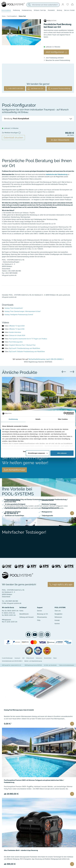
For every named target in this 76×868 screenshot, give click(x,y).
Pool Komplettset (6, 10)
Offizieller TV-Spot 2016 (17, 329)
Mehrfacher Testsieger (49, 504)
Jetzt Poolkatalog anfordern (55, 58)
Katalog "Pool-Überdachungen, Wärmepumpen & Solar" (23, 311)
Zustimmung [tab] (13, 419)
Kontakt (57, 620)
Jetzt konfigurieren (56, 52)
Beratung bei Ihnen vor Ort (50, 508)
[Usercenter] (63, 5)
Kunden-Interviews (15, 332)
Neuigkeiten (58, 614)
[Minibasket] (72, 5)
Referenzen (58, 617)
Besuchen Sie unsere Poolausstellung (58, 60)
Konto (21, 611)
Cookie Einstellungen (7, 658)
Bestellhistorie (24, 614)
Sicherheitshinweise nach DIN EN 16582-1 (46, 359)
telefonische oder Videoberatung (57, 174)
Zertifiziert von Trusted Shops (14, 516)
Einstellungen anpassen (38, 453)
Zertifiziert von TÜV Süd (13, 512)
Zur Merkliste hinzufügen (11, 133)
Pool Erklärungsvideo (16, 342)
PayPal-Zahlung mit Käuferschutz (16, 508)
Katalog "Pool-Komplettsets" (14, 308)
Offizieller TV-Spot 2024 (17, 326)
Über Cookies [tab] (63, 419)
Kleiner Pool (22, 16)
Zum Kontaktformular (14, 470)
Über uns (58, 611)
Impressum (17, 658)
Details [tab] (38, 419)
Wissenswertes (42, 617)
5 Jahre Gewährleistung (13, 500)
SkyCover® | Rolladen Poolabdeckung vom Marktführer (27, 352)
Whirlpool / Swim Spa (40, 10)
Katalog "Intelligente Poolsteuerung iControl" (19, 315)
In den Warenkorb (60, 140)
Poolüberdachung (27, 10)
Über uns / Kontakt (69, 10)
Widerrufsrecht (30, 658)
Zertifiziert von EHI (48, 500)
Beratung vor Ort (43, 614)
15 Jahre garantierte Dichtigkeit (15, 504)
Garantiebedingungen (70, 665)
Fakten (55, 658)
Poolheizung (16, 10)
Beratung (59, 10)
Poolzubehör (51, 10)
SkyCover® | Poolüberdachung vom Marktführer (25, 348)
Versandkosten (54, 665)
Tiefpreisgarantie (47, 516)
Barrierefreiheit (48, 658)
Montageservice (47, 512)
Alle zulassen (62, 453)
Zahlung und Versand (26, 617)
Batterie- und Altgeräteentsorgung (33, 661)
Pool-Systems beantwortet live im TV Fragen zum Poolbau (28, 339)
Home (4, 16)
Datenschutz (39, 658)
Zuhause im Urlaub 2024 (17, 335)
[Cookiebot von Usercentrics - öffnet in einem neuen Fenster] (65, 413)
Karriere (57, 624)
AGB (23, 658)
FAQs (39, 620)
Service (39, 611)
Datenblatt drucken (13, 138)
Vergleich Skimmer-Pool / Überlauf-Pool (22, 345)
